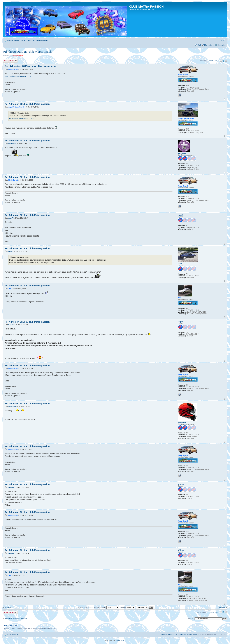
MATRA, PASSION (28, 41)
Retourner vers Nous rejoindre (16, 618)
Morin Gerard (13, 70)
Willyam (11, 487)
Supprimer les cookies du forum (188, 635)
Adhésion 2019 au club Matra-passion (29, 52)
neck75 (11, 218)
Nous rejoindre (42, 41)
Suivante (222, 607)
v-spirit (11, 325)
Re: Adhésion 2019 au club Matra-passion (30, 66)
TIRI (10, 289)
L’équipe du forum (168, 635)
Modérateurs (18, 55)
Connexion (221, 45)
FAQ (199, 45)
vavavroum (12, 144)
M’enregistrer (209, 45)
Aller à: (191, 619)
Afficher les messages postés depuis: (99, 607)
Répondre (10, 61)
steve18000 (12, 406)
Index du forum (13, 41)
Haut (225, 99)
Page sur (214, 61)
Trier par (127, 607)
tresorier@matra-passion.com (18, 76)
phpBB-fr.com (120, 641)
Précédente (9, 607)
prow (10, 251)
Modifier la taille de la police (223, 40)
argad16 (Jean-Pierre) (16, 107)
